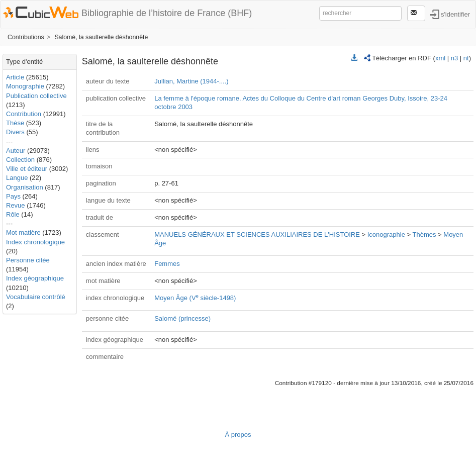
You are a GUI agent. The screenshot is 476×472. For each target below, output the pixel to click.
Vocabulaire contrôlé (36, 297)
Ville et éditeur (28, 169)
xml (440, 58)
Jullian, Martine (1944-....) (191, 81)
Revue (16, 205)
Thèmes (424, 234)
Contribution (24, 114)
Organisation (25, 187)
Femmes (167, 264)
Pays (13, 196)
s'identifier (455, 14)
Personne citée (28, 260)
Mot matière (23, 232)
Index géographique (35, 278)
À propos (238, 435)
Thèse (15, 123)
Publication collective (36, 96)
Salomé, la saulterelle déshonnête (101, 37)
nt (466, 58)
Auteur (16, 151)
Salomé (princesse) (182, 318)
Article (15, 77)
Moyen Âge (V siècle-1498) (195, 298)
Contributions (26, 37)
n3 (454, 58)
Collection (20, 160)
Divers (15, 132)
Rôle (13, 214)
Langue (17, 178)
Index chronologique (35, 242)
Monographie (25, 86)
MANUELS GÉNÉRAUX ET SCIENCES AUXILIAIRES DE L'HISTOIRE (257, 234)
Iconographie (386, 234)
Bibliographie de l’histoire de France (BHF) (167, 13)
